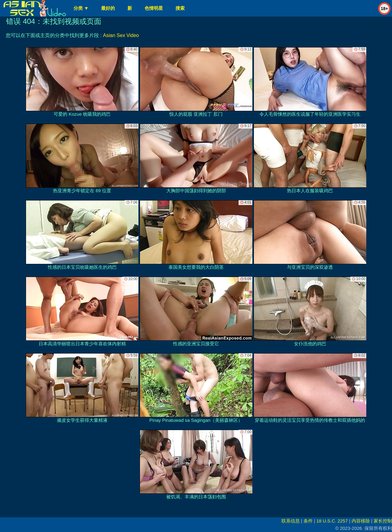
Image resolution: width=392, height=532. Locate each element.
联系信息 (291, 521)
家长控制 (383, 521)
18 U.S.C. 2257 (332, 521)
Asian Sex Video (121, 35)
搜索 (180, 8)
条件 (308, 521)
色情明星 (154, 8)
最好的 (108, 8)
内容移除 (361, 521)
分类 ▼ (81, 8)
